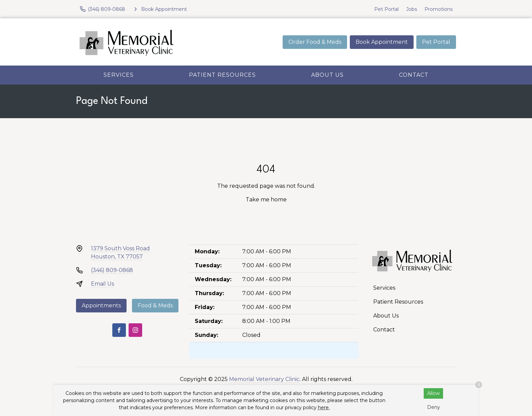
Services (119, 75)
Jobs (412, 9)
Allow (433, 393)
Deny (434, 407)
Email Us (102, 284)
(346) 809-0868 (112, 270)
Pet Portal (386, 9)
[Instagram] (135, 330)
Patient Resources (222, 75)
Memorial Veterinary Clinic (264, 379)
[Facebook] (119, 330)
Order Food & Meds (315, 42)
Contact (414, 75)
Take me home (266, 200)
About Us (327, 75)
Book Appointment (382, 42)
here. (324, 408)
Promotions (439, 9)
